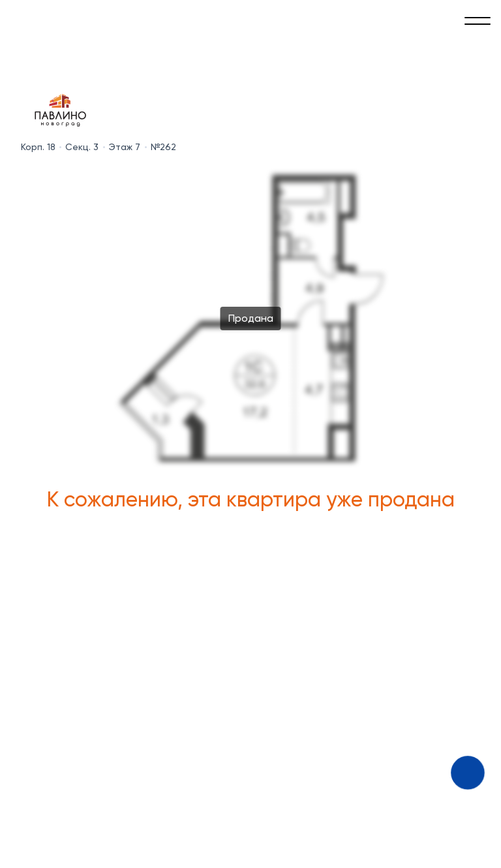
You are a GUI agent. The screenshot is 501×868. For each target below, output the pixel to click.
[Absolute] (26, 18)
